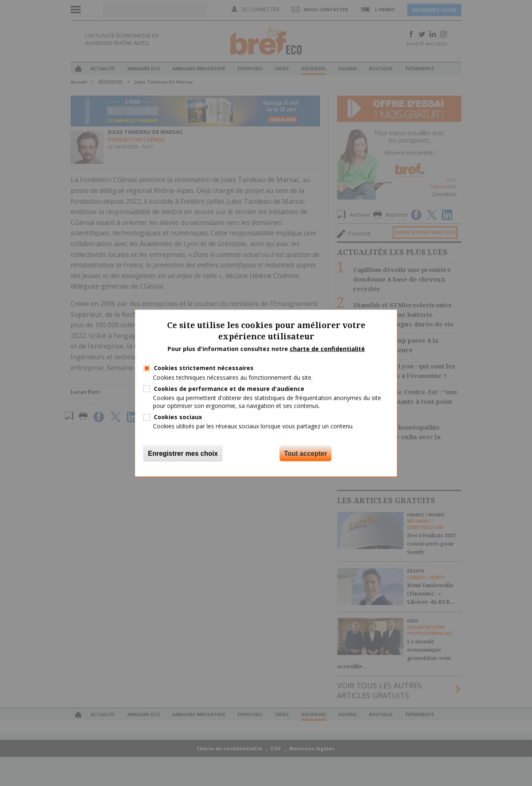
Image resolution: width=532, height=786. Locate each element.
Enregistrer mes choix (183, 453)
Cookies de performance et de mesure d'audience (229, 388)
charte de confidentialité (327, 348)
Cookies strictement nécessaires (204, 368)
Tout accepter (305, 453)
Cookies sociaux (178, 417)
